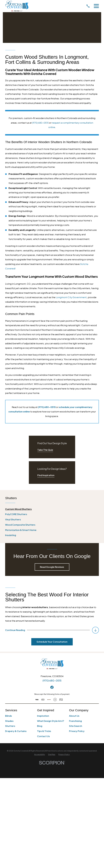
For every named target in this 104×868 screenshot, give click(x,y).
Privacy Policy (77, 731)
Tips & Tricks (44, 731)
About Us (74, 716)
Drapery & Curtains (16, 731)
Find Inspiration (46, 475)
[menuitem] (52, 509)
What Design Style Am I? (51, 721)
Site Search (76, 726)
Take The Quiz (45, 450)
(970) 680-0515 (40, 123)
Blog (40, 726)
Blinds (9, 716)
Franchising (75, 721)
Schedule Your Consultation (52, 642)
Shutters (10, 726)
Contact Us (43, 736)
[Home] (17, 6)
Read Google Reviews (52, 567)
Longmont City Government (71, 297)
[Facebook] (52, 687)
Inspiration (43, 716)
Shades (9, 721)
